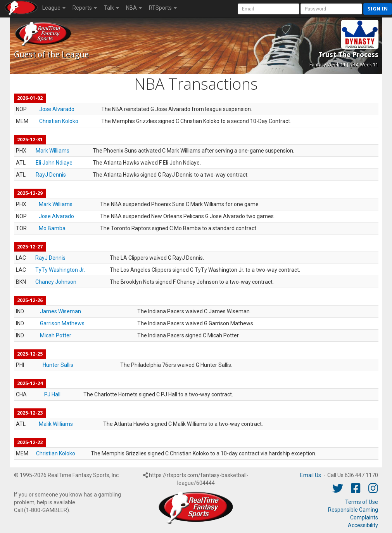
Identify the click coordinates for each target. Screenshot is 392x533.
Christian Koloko (59, 121)
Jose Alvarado (57, 109)
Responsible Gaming (353, 510)
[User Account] (269, 9)
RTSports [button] (163, 8)
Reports (85, 8)
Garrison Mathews (62, 323)
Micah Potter (56, 335)
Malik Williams (56, 424)
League (54, 8)
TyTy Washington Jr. (60, 270)
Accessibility (363, 525)
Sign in (378, 9)
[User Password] (331, 9)
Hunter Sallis (58, 365)
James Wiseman (60, 311)
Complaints (364, 517)
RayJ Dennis (51, 175)
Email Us (311, 475)
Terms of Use (362, 502)
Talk (111, 8)
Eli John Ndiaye (54, 163)
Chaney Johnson (56, 282)
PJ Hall (52, 394)
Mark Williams (53, 151)
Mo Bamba (52, 228)
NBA (134, 8)
